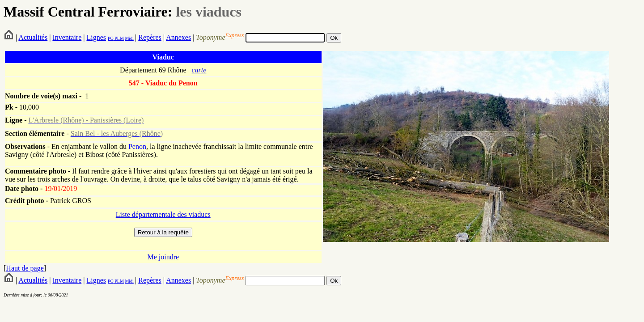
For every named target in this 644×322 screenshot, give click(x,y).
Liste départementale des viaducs (163, 214)
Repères (150, 37)
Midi (129, 38)
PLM (119, 38)
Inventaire (67, 37)
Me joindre (163, 257)
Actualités (33, 37)
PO (111, 38)
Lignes (96, 37)
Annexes (178, 37)
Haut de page (25, 268)
